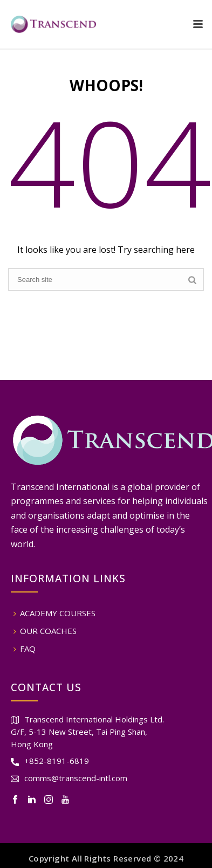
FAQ (25, 649)
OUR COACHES (45, 631)
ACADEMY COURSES (54, 613)
